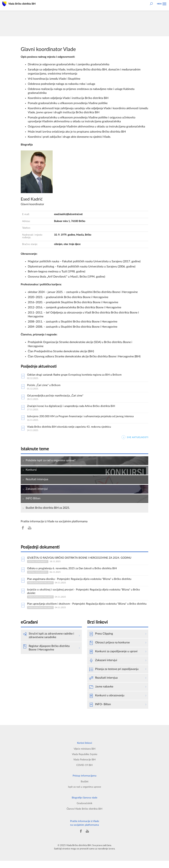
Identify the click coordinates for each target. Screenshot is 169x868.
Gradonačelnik (84, 811)
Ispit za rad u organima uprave (84, 794)
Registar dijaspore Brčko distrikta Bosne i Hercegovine (46, 655)
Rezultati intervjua (103, 685)
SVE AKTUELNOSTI (135, 439)
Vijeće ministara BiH (85, 756)
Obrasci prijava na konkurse (109, 650)
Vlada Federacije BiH (84, 767)
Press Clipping (101, 641)
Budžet (85, 789)
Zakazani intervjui (103, 668)
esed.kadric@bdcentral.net (68, 214)
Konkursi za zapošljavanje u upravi (113, 659)
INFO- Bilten (100, 712)
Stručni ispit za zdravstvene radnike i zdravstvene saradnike (48, 643)
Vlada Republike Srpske (85, 761)
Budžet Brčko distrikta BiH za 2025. (48, 510)
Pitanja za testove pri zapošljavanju (114, 676)
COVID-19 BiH (84, 772)
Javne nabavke (101, 694)
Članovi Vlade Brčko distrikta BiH (84, 816)
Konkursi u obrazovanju (107, 703)
